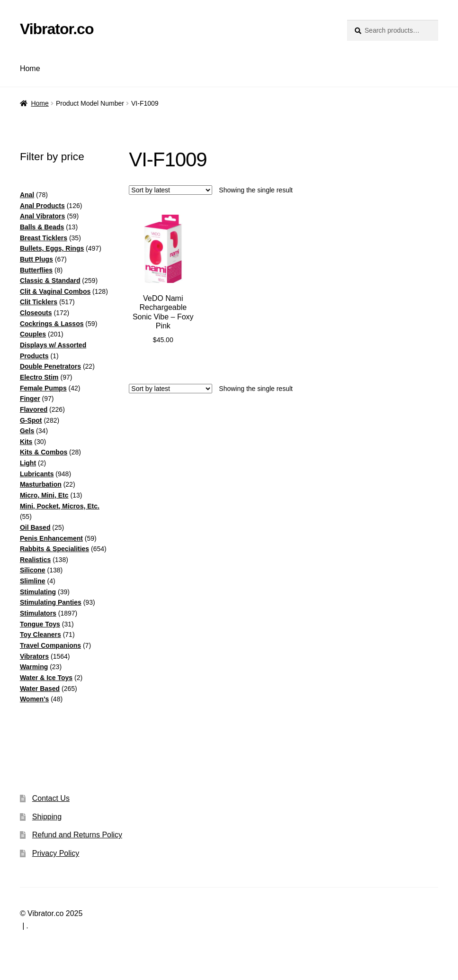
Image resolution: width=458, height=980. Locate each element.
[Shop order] (171, 190)
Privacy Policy (56, 853)
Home (30, 68)
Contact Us (51, 798)
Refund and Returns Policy (77, 835)
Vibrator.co (57, 29)
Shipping (47, 817)
